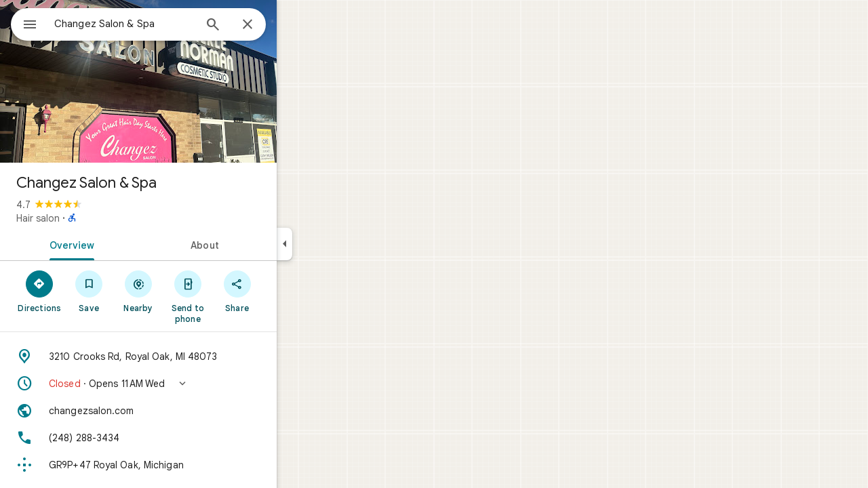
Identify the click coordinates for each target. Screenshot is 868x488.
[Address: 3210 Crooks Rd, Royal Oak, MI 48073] (187, 357)
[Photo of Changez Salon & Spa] (187, 81)
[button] (187, 384)
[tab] (118, 244)
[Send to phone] (236, 296)
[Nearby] (188, 291)
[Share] (286, 291)
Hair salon (87, 218)
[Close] (296, 25)
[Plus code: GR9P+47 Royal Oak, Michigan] (187, 465)
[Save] (138, 291)
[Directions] (88, 291)
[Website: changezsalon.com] (187, 411)
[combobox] (159, 24)
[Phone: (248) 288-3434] (187, 438)
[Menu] (24, 23)
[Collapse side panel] (333, 244)
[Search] (262, 26)
